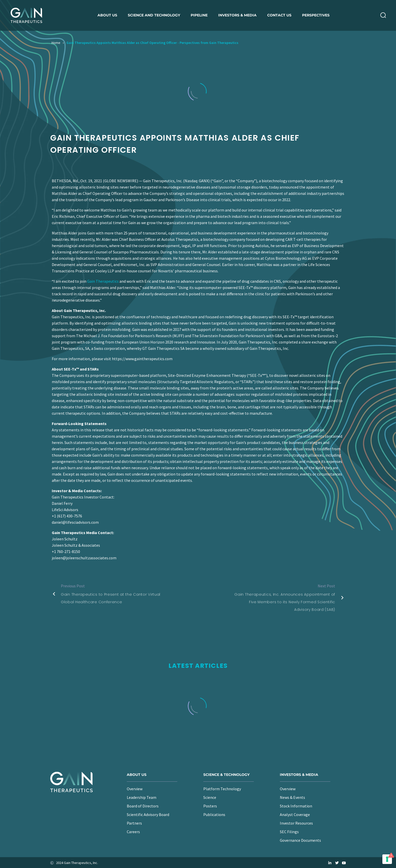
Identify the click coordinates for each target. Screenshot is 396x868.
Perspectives (316, 15)
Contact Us (279, 15)
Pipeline (199, 15)
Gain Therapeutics (103, 281)
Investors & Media (237, 15)
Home (56, 43)
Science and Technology (154, 15)
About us (107, 15)
